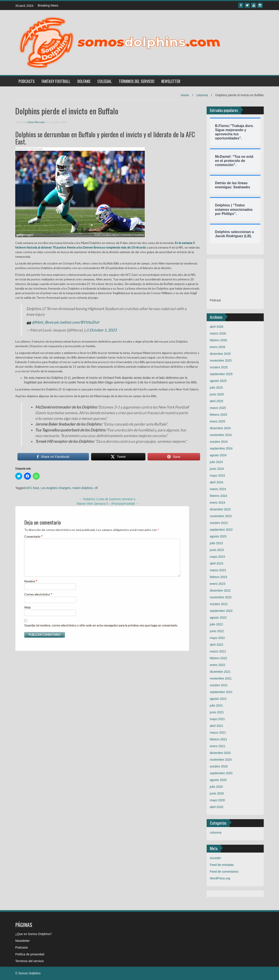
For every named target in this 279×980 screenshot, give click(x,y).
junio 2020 (217, 793)
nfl (96, 488)
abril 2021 (217, 726)
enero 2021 (218, 746)
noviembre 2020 (221, 760)
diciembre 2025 (220, 354)
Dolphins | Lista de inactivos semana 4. (108, 499)
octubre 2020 (219, 766)
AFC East (32, 488)
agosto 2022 (218, 618)
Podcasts (27, 81)
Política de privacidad (30, 954)
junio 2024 (217, 469)
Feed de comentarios (224, 872)
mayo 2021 (217, 719)
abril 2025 (217, 401)
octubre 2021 (219, 685)
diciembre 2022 (220, 590)
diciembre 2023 (220, 509)
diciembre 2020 (220, 753)
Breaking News (48, 5)
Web (27, 607)
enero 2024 (218, 503)
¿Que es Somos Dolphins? (33, 934)
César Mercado (36, 122)
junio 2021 (217, 712)
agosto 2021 (218, 699)
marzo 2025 (218, 408)
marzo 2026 (218, 333)
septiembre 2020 (221, 773)
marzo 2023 (218, 570)
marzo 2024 (218, 489)
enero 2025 (218, 421)
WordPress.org (220, 878)
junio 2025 (217, 394)
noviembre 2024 (221, 435)
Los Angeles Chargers (56, 488)
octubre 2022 (219, 604)
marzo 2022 (218, 651)
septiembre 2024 (221, 448)
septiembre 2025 (221, 374)
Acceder (215, 858)
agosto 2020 (218, 780)
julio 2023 (216, 543)
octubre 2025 (219, 367)
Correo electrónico (38, 594)
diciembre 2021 (220, 672)
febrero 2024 (219, 496)
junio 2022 (217, 631)
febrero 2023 (219, 577)
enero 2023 (218, 584)
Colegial (105, 81)
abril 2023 (217, 563)
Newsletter (171, 81)
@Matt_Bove (43, 322)
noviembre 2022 (221, 597)
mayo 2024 (217, 475)
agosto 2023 (218, 536)
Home (185, 95)
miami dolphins (83, 488)
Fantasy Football (56, 81)
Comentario (33, 536)
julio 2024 (216, 462)
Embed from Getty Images (29, 149)
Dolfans (84, 81)
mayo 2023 (217, 557)
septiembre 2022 (221, 611)
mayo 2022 (217, 638)
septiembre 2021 (221, 692)
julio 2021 (216, 705)
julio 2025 (216, 388)
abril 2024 (217, 482)
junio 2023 (217, 550)
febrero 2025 (219, 415)
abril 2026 (217, 327)
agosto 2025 (218, 381)
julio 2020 (216, 787)
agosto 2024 (218, 455)
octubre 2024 (219, 442)
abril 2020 (217, 807)
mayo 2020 (217, 800)
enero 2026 (218, 347)
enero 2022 (218, 665)
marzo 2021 (218, 733)
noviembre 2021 (221, 678)
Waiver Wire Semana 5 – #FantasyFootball (108, 504)
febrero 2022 (219, 658)
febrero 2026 (219, 340)
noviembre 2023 (221, 516)
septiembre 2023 (221, 530)
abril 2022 (217, 645)
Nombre (31, 581)
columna (202, 95)
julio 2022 (216, 624)
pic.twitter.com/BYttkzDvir (77, 322)
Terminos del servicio (137, 81)
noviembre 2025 (221, 360)
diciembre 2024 (220, 428)
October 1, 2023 (103, 330)
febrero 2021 (219, 739)
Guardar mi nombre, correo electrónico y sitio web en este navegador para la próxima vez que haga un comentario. (101, 625)
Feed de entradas (222, 865)
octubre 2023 (219, 523)
